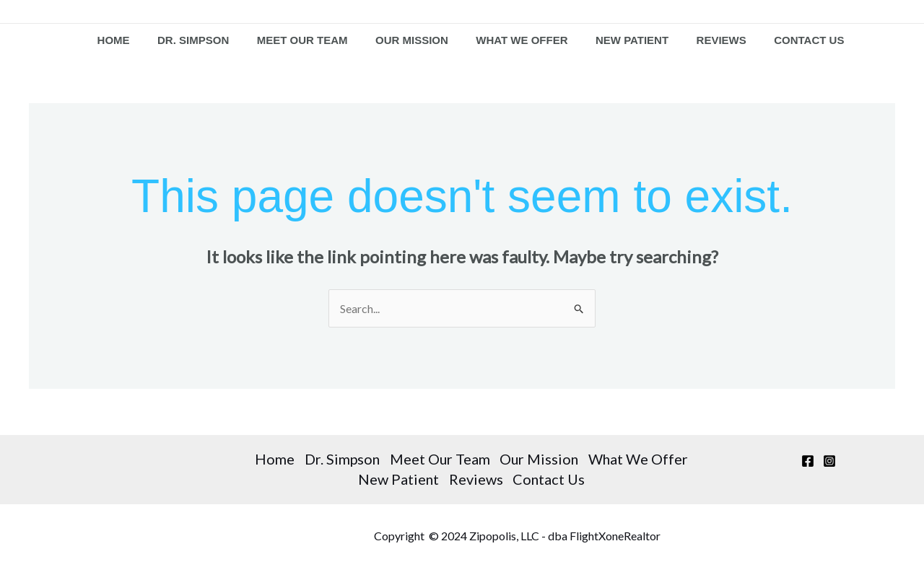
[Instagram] (829, 462)
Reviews (712, 41)
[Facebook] (808, 462)
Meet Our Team (306, 41)
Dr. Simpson (200, 41)
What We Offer (519, 41)
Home (124, 41)
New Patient (626, 41)
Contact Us (797, 41)
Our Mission (413, 41)
